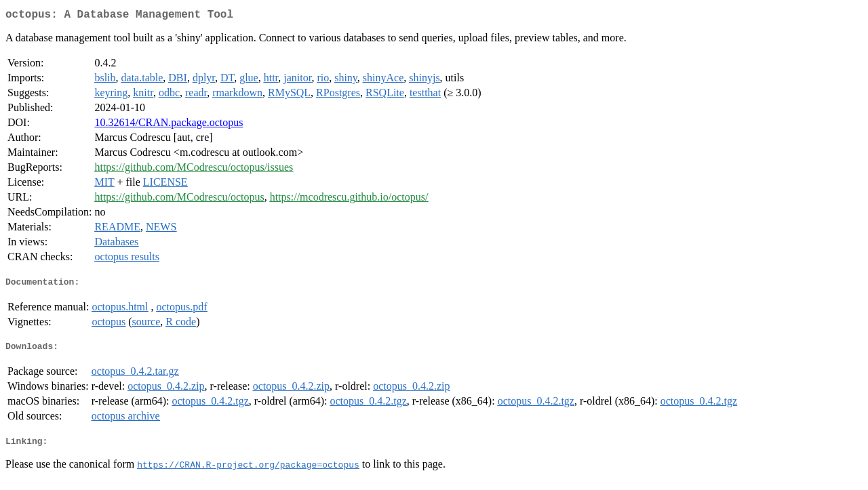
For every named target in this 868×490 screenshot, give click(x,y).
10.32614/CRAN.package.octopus (169, 125)
